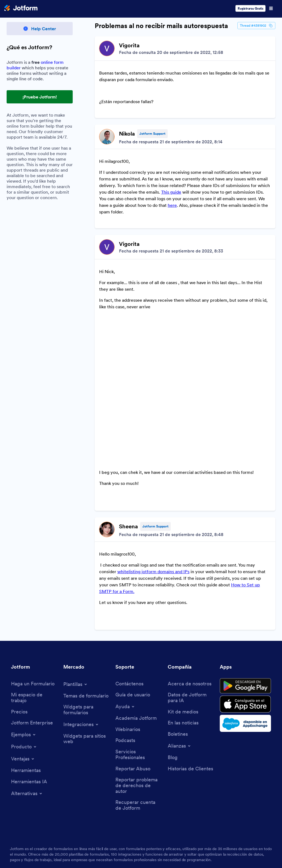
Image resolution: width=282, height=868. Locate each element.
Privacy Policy (74, 845)
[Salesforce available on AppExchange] (245, 653)
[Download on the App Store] (245, 634)
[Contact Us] (129, 613)
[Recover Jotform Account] (139, 735)
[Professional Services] (139, 684)
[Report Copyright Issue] (139, 715)
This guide (171, 174)
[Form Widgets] (87, 639)
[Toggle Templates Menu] (76, 614)
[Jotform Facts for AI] (191, 627)
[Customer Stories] (190, 698)
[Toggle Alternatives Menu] (27, 723)
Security (106, 845)
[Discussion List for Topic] (185, 298)
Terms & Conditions (32, 845)
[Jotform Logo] (21, 9)
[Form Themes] (86, 626)
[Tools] (26, 700)
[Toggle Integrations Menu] (81, 654)
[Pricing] (19, 642)
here (172, 188)
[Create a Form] (33, 613)
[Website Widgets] (87, 668)
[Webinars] (128, 659)
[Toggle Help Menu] (125, 636)
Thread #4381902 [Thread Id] (256, 26)
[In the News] (183, 653)
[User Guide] (133, 624)
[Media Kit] (183, 642)
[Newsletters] (178, 664)
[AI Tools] (29, 711)
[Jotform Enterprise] (32, 653)
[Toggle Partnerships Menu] (180, 675)
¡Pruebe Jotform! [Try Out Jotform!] (40, 97)
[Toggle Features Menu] (23, 688)
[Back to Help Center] (40, 29)
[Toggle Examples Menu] (24, 664)
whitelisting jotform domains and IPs (153, 514)
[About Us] (190, 613)
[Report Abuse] (133, 698)
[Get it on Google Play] (245, 616)
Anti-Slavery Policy (200, 845)
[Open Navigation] (271, 9)
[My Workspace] (34, 627)
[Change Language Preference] (248, 818)
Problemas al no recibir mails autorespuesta (161, 26)
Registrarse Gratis (250, 8)
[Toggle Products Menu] (24, 676)
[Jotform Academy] (136, 648)
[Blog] (173, 687)
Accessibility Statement (148, 845)
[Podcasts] (125, 670)
